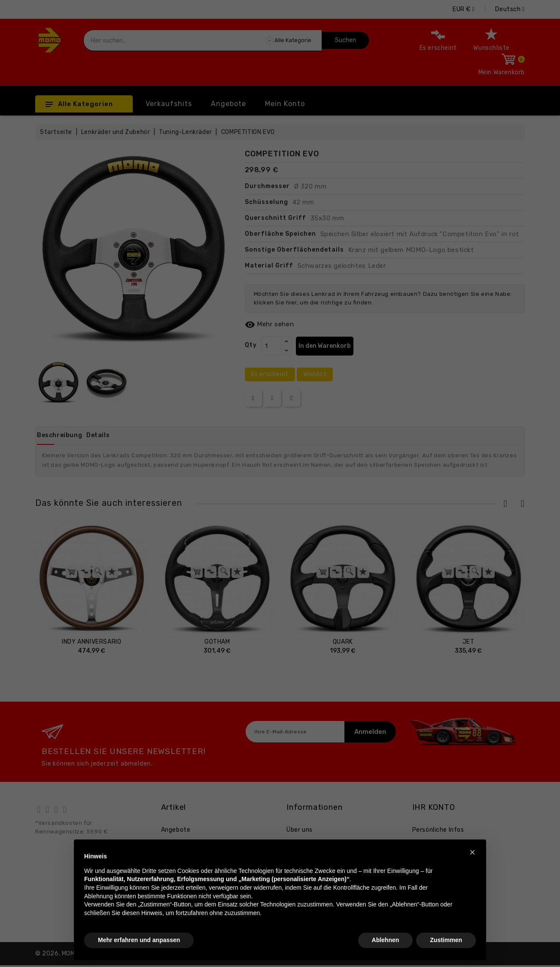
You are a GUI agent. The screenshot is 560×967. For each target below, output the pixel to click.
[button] (472, 852)
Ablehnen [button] (386, 940)
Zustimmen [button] (446, 940)
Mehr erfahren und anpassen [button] (139, 940)
